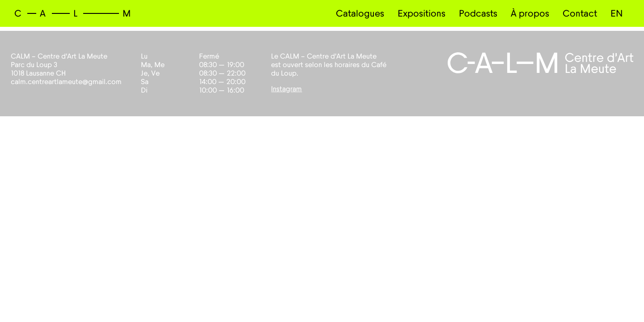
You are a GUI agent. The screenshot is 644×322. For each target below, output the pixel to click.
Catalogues (360, 14)
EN (617, 14)
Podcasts (478, 14)
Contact (580, 14)
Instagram (286, 89)
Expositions (422, 14)
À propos (530, 14)
